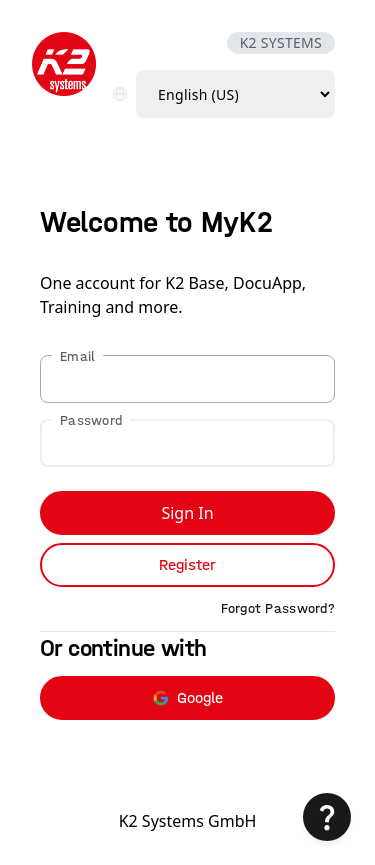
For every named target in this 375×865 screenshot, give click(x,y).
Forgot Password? (278, 608)
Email (77, 356)
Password (91, 420)
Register (187, 564)
